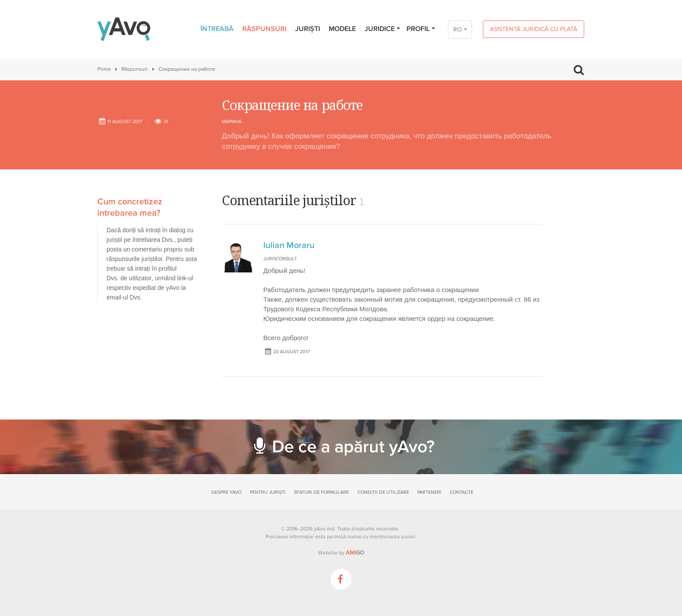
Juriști (308, 29)
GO (355, 553)
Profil (421, 29)
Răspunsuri (264, 29)
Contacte (462, 492)
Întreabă (217, 29)
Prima (104, 69)
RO (458, 29)
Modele (342, 29)
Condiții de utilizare (383, 492)
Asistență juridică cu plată (534, 29)
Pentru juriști (268, 492)
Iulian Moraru (289, 245)
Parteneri (429, 492)
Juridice (383, 29)
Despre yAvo (226, 492)
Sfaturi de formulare (321, 492)
